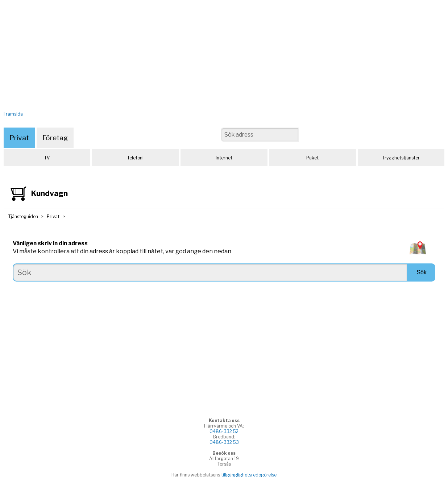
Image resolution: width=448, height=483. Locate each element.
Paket (312, 158)
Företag (55, 138)
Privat (19, 138)
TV (47, 158)
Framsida (13, 114)
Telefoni (135, 158)
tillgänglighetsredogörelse (249, 475)
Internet (224, 158)
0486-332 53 (224, 442)
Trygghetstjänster (401, 158)
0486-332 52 (224, 431)
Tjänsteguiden (23, 216)
